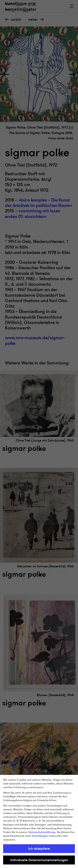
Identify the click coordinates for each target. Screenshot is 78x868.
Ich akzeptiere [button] (39, 849)
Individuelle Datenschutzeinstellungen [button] (39, 860)
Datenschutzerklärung (42, 832)
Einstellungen (40, 836)
